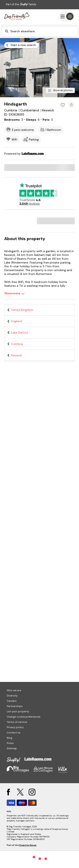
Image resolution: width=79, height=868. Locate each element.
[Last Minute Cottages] (17, 16)
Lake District (20, 333)
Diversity (12, 696)
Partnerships (15, 706)
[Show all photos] (60, 90)
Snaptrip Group (28, 845)
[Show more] (14, 293)
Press (10, 743)
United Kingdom (22, 310)
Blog (9, 738)
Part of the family (21, 4)
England (17, 321)
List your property (18, 711)
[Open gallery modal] (39, 68)
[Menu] (67, 16)
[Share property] (71, 105)
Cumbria (17, 344)
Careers (12, 701)
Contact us (14, 733)
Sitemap (12, 748)
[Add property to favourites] (63, 105)
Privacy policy (15, 727)
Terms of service (17, 722)
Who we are (14, 690)
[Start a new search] (21, 45)
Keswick (17, 355)
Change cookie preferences (24, 717)
